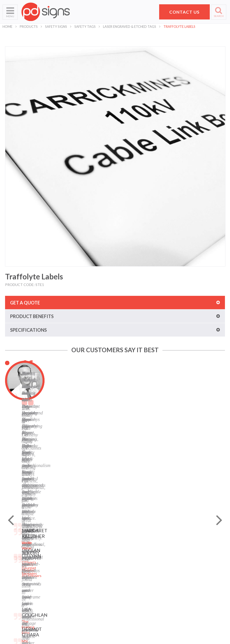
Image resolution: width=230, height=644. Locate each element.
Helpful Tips (12, 563)
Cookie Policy (128, 557)
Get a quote (25, 303)
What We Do (13, 551)
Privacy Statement (132, 545)
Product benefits (32, 316)
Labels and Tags (72, 563)
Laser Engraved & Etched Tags (130, 27)
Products (29, 27)
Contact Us (12, 570)
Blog (121, 563)
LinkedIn (124, 576)
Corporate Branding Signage (82, 589)
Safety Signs (56, 27)
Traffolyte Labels (179, 27)
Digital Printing (72, 538)
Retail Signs (69, 608)
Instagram (126, 582)
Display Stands (72, 570)
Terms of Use (128, 551)
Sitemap (124, 538)
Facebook (125, 570)
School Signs (13, 582)
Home (7, 27)
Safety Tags (85, 27)
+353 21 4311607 (196, 579)
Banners (67, 557)
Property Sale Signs (75, 582)
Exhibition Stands (74, 601)
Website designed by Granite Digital (143, 639)
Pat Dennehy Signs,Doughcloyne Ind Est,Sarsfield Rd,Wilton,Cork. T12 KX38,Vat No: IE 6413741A (198, 553)
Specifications (28, 330)
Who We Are (13, 545)
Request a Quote (16, 576)
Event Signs (69, 595)
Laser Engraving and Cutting (82, 545)
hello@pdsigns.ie (196, 585)
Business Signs (72, 551)
